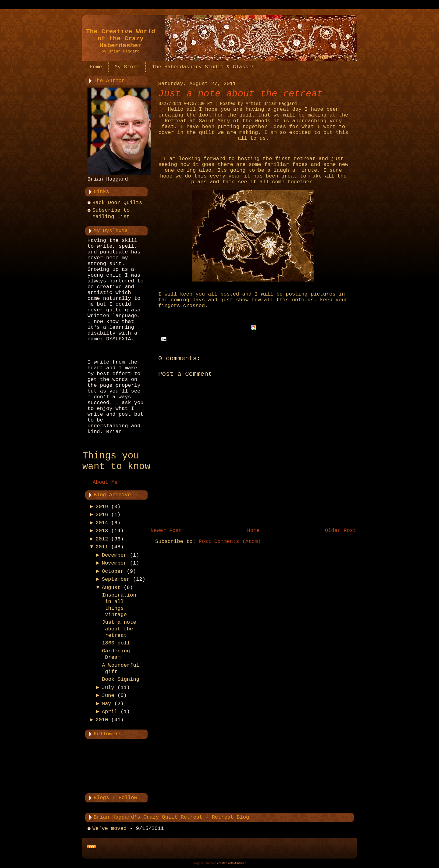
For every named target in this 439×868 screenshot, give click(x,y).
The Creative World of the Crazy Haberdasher (121, 39)
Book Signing (120, 679)
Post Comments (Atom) (230, 542)
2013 (102, 531)
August (111, 588)
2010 (102, 720)
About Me (105, 482)
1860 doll (116, 643)
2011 (102, 547)
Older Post (341, 531)
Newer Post (166, 531)
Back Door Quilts (117, 203)
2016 (102, 515)
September (116, 579)
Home (253, 531)
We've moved (109, 829)
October (113, 571)
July (108, 688)
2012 (102, 539)
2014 (102, 523)
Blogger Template (205, 863)
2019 (102, 507)
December (114, 555)
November (114, 563)
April (110, 712)
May (107, 704)
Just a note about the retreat (119, 629)
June (108, 696)
